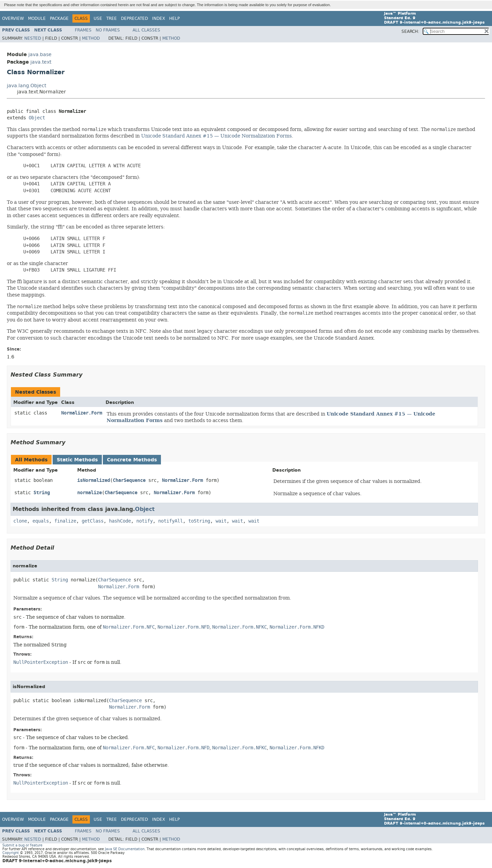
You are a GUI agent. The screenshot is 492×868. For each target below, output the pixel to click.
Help (174, 18)
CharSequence (129, 480)
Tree (112, 18)
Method (91, 38)
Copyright (11, 853)
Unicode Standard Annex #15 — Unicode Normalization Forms (216, 136)
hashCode (120, 521)
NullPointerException (41, 662)
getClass (93, 521)
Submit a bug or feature (22, 845)
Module (37, 18)
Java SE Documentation (125, 849)
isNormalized (94, 480)
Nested (33, 38)
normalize (90, 493)
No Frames (108, 30)
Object (37, 118)
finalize (65, 521)
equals (41, 521)
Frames (83, 30)
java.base (40, 55)
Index (159, 18)
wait (221, 521)
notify (145, 521)
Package (59, 18)
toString (199, 521)
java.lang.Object (26, 86)
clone (20, 521)
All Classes (146, 30)
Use (98, 18)
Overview (13, 18)
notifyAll (170, 521)
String (42, 493)
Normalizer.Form (82, 413)
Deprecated (134, 18)
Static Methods (77, 460)
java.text (41, 62)
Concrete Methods (132, 460)
